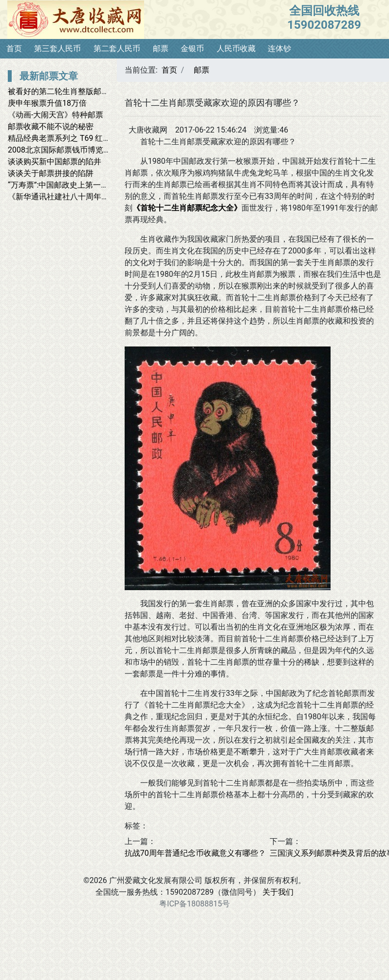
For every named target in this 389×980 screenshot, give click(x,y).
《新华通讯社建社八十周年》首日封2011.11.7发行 (95, 197)
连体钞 (279, 48)
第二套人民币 (117, 48)
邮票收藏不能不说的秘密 (51, 126)
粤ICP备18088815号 (194, 904)
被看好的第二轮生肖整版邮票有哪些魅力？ (82, 91)
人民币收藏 (236, 48)
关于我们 (278, 892)
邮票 (161, 48)
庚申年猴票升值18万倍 (47, 103)
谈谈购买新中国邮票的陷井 (55, 162)
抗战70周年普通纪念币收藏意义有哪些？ (195, 853)
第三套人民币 (57, 48)
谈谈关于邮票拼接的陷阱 (51, 173)
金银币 (192, 48)
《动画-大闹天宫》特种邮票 (56, 115)
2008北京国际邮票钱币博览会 (59, 150)
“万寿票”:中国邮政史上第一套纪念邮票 (74, 185)
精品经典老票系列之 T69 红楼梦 (63, 138)
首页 (14, 48)
